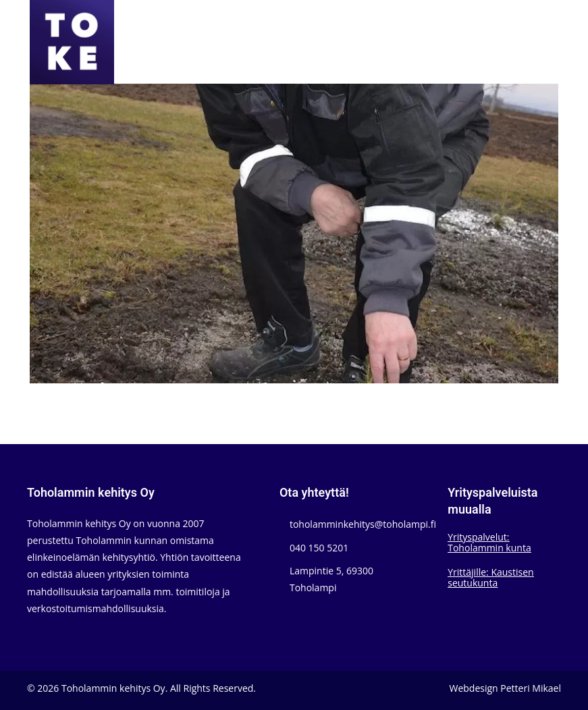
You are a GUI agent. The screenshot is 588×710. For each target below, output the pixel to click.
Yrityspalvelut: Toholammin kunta (489, 542)
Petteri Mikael (531, 688)
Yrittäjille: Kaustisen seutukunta (490, 577)
